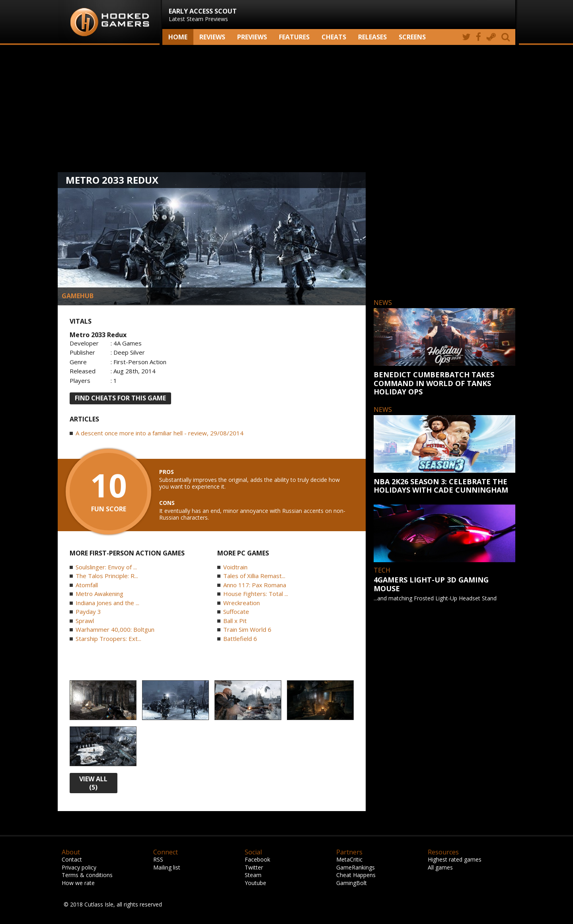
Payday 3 (88, 611)
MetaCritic (349, 859)
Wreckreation (242, 603)
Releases (372, 37)
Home (178, 37)
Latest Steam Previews (203, 15)
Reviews (212, 37)
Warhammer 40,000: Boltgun (115, 629)
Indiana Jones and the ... (107, 603)
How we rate (78, 883)
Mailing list (167, 867)
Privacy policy (79, 867)
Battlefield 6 (240, 639)
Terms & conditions (87, 875)
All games (440, 867)
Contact (72, 859)
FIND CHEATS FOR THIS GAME (120, 398)
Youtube (255, 883)
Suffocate (236, 611)
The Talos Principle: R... (107, 576)
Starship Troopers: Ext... (108, 639)
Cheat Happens (356, 875)
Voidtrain (235, 567)
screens (412, 37)
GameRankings (356, 867)
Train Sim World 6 (247, 629)
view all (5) (93, 783)
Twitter (254, 867)
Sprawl (85, 621)
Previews (252, 37)
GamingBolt (352, 883)
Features (294, 37)
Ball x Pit (235, 621)
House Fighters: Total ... (256, 594)
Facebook (257, 859)
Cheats (334, 37)
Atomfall (87, 585)
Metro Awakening (99, 594)
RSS (158, 859)
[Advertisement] (286, 109)
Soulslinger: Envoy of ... (106, 567)
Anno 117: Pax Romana (255, 585)
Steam (253, 875)
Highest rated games (455, 859)
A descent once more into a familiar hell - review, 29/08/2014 (160, 433)
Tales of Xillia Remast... (254, 576)
